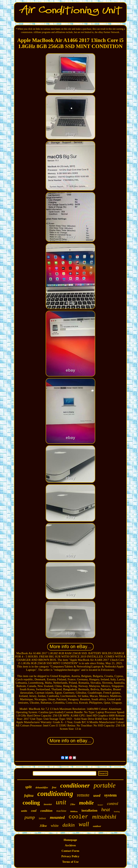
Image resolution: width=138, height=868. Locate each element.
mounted (57, 817)
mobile (86, 803)
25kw (73, 804)
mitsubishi (104, 817)
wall (84, 824)
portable (105, 785)
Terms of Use (70, 862)
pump (30, 817)
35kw (43, 826)
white (55, 826)
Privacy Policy (70, 856)
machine (61, 811)
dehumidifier (42, 788)
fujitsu (29, 796)
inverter (48, 804)
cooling (31, 803)
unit (61, 802)
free (54, 787)
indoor (42, 818)
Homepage (70, 840)
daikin (69, 825)
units (24, 811)
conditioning (55, 794)
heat (106, 810)
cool (34, 811)
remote (83, 795)
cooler (78, 817)
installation (89, 810)
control (113, 804)
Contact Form (70, 851)
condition (46, 811)
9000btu (74, 811)
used (97, 795)
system (110, 795)
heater (100, 805)
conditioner (75, 785)
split (28, 787)
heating (117, 811)
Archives (70, 845)
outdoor (97, 826)
